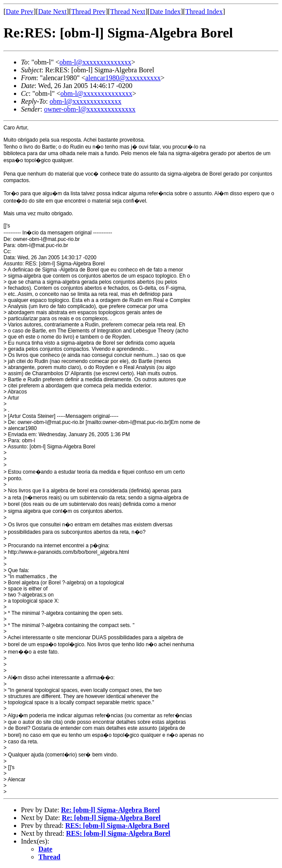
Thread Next (128, 12)
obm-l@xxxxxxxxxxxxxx (95, 62)
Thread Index (204, 12)
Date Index (165, 12)
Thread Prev (88, 12)
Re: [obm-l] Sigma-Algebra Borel (110, 810)
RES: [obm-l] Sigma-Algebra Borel (117, 826)
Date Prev (20, 12)
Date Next (53, 12)
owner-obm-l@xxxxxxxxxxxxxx (90, 109)
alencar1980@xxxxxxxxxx (123, 78)
